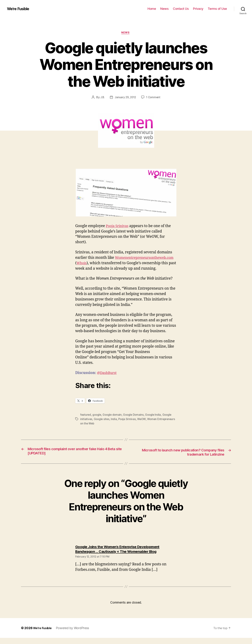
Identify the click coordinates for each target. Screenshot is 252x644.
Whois (148, 264)
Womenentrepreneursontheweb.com (108, 264)
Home (152, 9)
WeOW (143, 425)
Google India (155, 421)
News (164, 9)
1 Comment (154, 98)
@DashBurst (108, 379)
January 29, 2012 (125, 98)
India (115, 425)
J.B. (102, 98)
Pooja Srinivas (118, 226)
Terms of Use (217, 9)
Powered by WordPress (74, 634)
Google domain (113, 421)
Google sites (102, 425)
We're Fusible (20, 9)
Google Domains (135, 421)
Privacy (198, 9)
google (97, 421)
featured (86, 421)
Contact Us (181, 9)
